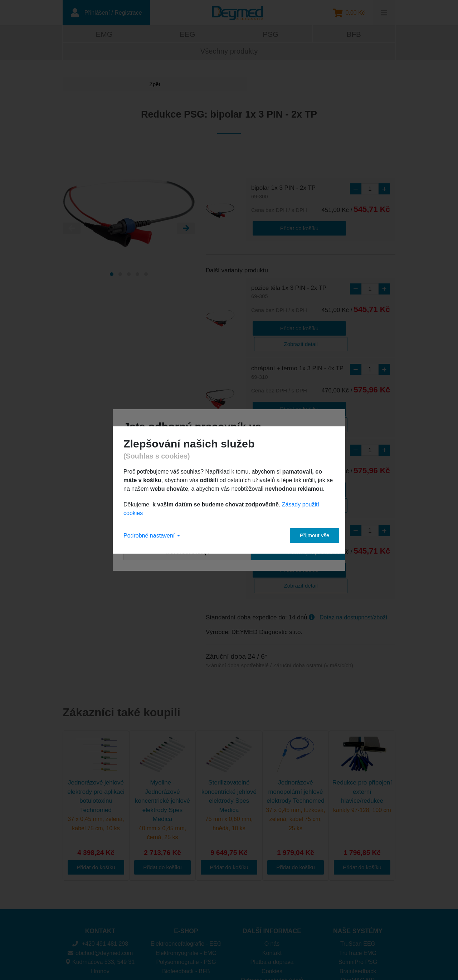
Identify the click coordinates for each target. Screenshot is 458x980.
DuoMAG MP (358, 912)
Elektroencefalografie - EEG (186, 876)
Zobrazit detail (338, 328)
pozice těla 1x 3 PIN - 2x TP (289, 293)
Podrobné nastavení (152, 536)
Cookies (272, 903)
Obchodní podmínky (272, 922)
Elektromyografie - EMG (186, 885)
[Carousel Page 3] (129, 276)
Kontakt (272, 885)
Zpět (89, 86)
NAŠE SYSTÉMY (358, 863)
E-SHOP (186, 863)
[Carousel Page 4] (137, 276)
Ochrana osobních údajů (272, 912)
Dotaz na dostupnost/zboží (353, 550)
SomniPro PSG (358, 894)
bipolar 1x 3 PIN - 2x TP (283, 195)
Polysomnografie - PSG (186, 894)
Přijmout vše (308, 535)
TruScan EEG (358, 876)
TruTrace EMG (358, 885)
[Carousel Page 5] (146, 276)
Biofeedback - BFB (186, 903)
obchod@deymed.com (100, 885)
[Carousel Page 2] (120, 276)
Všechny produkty (229, 53)
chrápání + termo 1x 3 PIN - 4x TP (297, 357)
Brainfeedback (358, 903)
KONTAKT (100, 863)
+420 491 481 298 (100, 876)
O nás (272, 876)
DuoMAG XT (358, 922)
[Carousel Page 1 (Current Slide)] (112, 276)
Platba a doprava (272, 894)
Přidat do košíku (280, 229)
